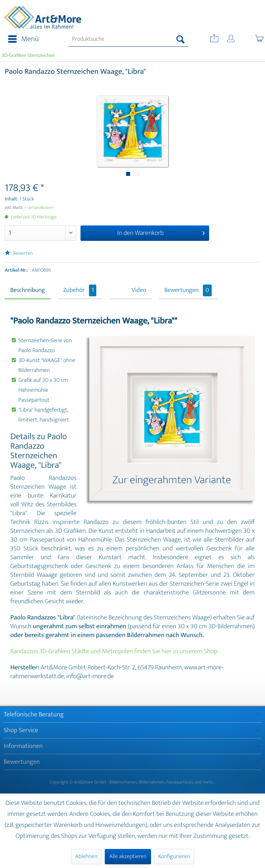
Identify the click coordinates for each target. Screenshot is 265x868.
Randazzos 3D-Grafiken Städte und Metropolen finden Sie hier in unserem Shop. (114, 651)
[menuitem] (21, 39)
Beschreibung (28, 290)
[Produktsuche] (128, 39)
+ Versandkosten (39, 208)
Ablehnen (86, 856)
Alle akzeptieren (128, 856)
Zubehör (80, 290)
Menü (23, 39)
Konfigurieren (174, 856)
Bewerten (19, 254)
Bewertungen (188, 290)
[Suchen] (181, 39)
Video (139, 290)
